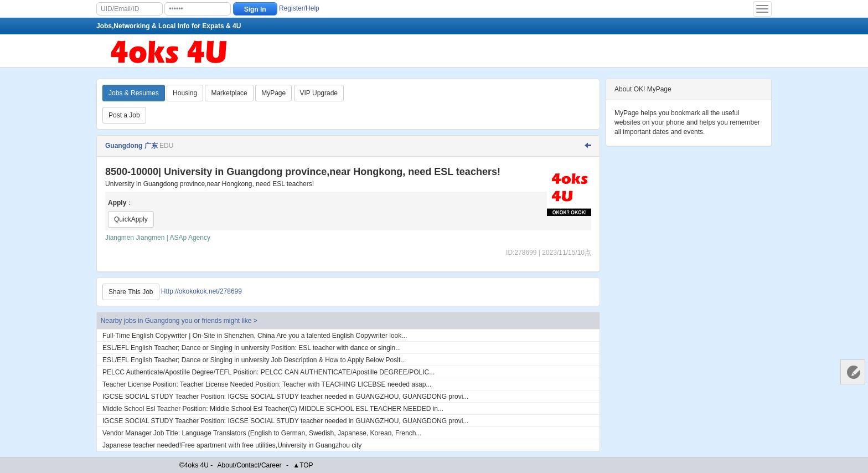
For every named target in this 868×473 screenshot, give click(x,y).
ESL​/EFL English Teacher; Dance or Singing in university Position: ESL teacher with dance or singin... (252, 348)
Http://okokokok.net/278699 (201, 291)
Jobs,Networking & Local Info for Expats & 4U (169, 26)
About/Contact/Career (250, 465)
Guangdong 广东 (131, 146)
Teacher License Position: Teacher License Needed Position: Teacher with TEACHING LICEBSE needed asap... (267, 384)
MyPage (273, 93)
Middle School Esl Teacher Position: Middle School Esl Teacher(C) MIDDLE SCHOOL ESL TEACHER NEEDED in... (273, 409)
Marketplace (229, 93)
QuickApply (131, 219)
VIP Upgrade (319, 93)
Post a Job (124, 115)
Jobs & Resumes (134, 93)
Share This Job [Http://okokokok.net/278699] (131, 292)
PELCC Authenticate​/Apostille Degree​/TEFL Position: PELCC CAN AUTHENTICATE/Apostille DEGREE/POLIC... (268, 372)
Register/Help (299, 8)
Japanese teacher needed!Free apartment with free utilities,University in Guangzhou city (232, 445)
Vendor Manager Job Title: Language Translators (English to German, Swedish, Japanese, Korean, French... (262, 433)
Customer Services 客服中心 (853, 372)
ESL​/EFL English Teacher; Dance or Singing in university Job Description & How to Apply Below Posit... (254, 360)
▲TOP (303, 465)
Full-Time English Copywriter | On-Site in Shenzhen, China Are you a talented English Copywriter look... (255, 336)
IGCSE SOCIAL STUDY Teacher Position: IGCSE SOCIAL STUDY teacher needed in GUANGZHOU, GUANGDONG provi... (285, 397)
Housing (185, 93)
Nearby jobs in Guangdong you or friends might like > (179, 321)
